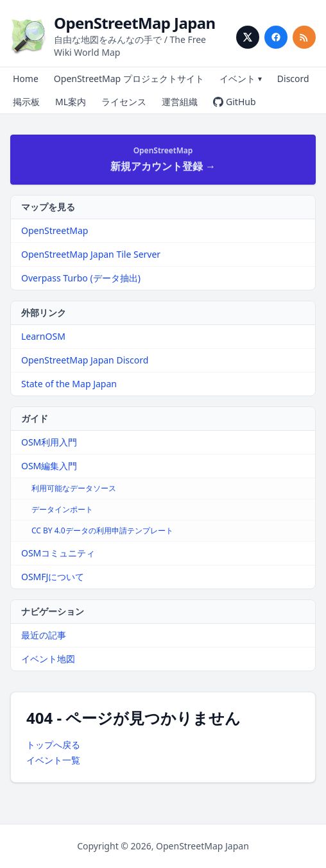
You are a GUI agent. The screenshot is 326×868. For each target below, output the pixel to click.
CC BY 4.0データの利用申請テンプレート (102, 530)
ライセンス (124, 102)
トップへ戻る (53, 745)
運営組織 (180, 102)
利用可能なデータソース (74, 488)
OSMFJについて (53, 577)
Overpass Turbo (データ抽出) (81, 278)
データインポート (62, 509)
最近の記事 (44, 635)
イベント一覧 (53, 760)
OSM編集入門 (49, 466)
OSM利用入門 (49, 442)
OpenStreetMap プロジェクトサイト (129, 79)
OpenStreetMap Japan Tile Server (91, 254)
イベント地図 (48, 659)
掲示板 (26, 102)
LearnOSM (43, 336)
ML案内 (71, 102)
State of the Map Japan (69, 384)
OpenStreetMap (55, 230)
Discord (293, 79)
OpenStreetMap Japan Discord (85, 360)
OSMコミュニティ (58, 553)
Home (26, 79)
